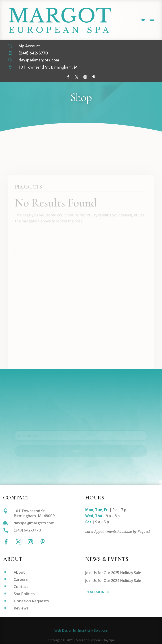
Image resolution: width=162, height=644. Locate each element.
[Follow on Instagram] (85, 77)
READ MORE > (97, 592)
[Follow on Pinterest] (94, 77)
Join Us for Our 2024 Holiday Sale (113, 581)
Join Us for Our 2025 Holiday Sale (113, 573)
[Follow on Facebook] (68, 77)
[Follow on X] (77, 77)
